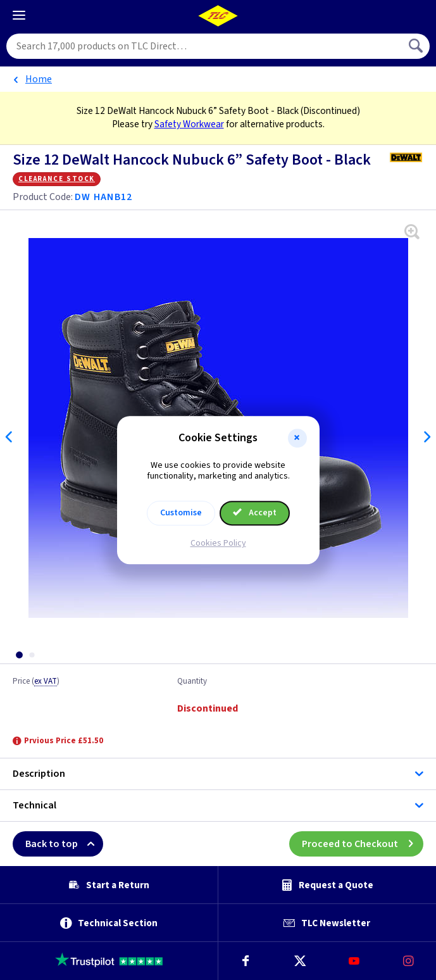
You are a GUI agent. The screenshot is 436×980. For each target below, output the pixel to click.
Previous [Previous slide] (9, 437)
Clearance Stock (57, 179)
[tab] (19, 655)
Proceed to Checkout (363, 844)
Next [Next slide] (427, 437)
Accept (255, 513)
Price (36, 682)
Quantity (192, 682)
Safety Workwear (189, 124)
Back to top (64, 844)
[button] (297, 438)
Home (39, 79)
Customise (181, 513)
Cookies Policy (218, 543)
